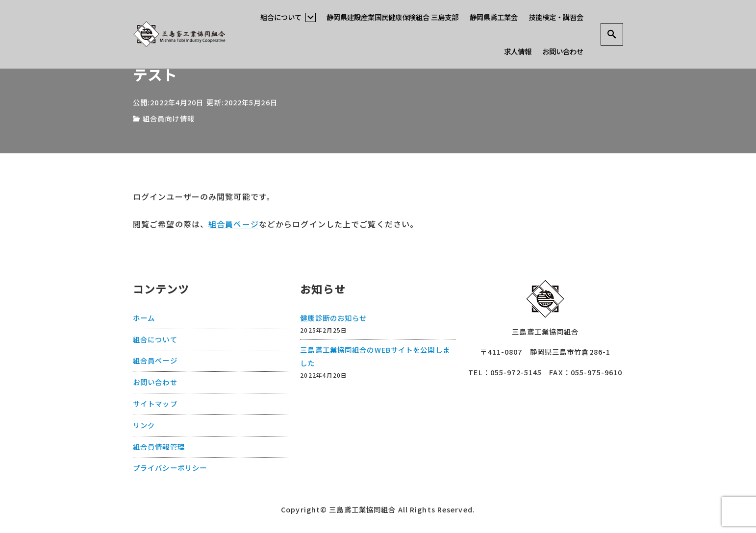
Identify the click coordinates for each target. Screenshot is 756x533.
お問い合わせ (563, 51)
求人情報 (518, 51)
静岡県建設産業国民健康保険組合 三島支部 (392, 17)
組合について (288, 17)
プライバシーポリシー (170, 467)
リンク (144, 424)
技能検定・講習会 (556, 17)
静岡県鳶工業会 (494, 17)
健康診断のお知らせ (333, 317)
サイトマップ (155, 403)
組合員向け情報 (169, 118)
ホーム (144, 317)
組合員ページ (234, 224)
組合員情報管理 (159, 446)
